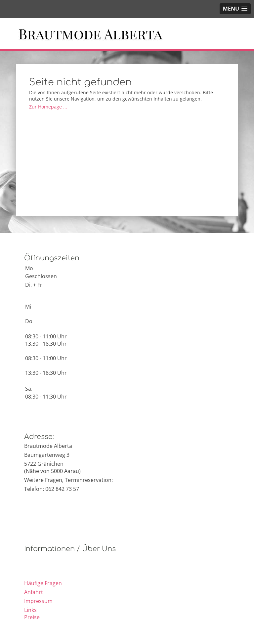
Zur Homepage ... (48, 107)
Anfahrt (34, 592)
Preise (32, 617)
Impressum (38, 601)
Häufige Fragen (43, 583)
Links (30, 610)
